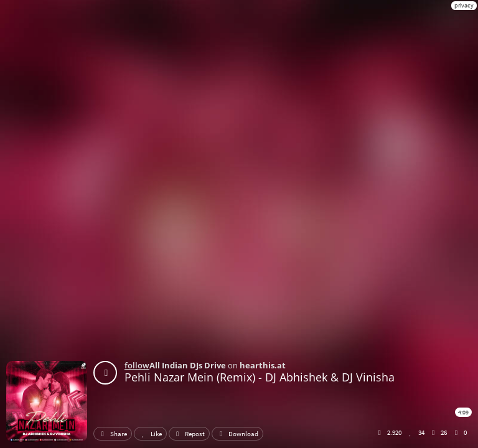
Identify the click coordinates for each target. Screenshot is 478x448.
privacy (464, 5)
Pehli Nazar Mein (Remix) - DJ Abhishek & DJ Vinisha (260, 377)
